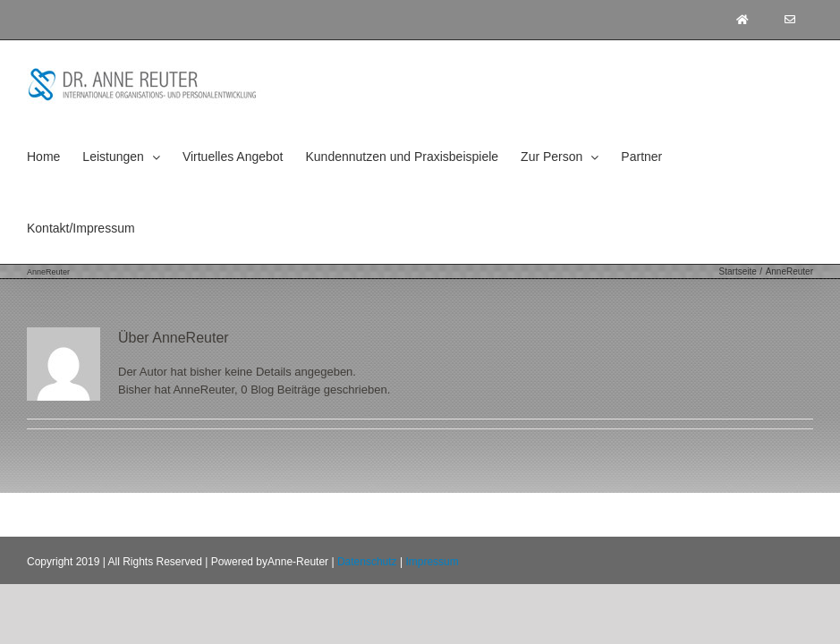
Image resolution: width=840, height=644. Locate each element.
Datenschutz (367, 562)
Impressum (432, 562)
